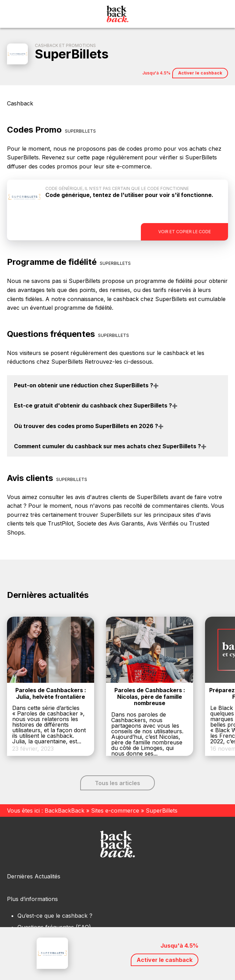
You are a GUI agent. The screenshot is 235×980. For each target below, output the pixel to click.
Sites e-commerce (115, 811)
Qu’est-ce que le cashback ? (55, 916)
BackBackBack (65, 811)
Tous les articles (117, 783)
